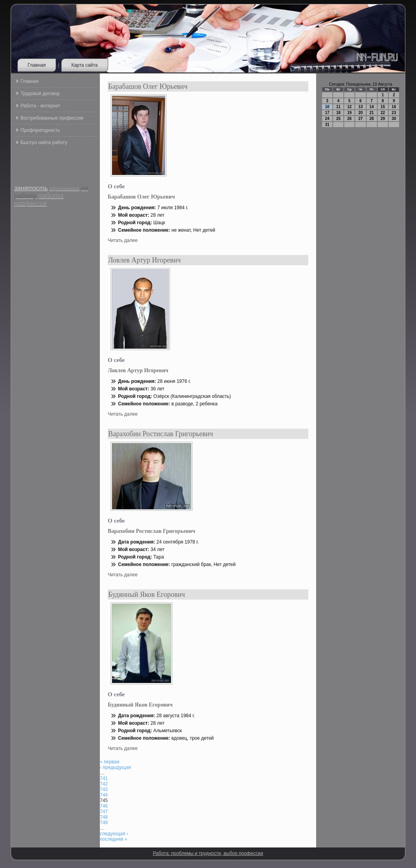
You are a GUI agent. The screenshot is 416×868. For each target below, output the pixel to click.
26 (349, 119)
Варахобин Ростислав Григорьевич (161, 434)
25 (338, 119)
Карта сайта (85, 65)
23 (394, 113)
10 (327, 107)
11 (338, 107)
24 (327, 119)
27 (361, 119)
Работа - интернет (40, 106)
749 (104, 823)
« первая (110, 762)
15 (383, 107)
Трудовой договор (40, 94)
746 (104, 806)
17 (327, 113)
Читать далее (123, 240)
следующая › (114, 834)
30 (394, 119)
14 (372, 107)
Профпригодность (40, 130)
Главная (37, 65)
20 (361, 113)
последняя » (113, 839)
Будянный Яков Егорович (147, 594)
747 (104, 812)
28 (372, 119)
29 (383, 119)
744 (104, 795)
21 (372, 113)
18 (338, 113)
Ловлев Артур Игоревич (144, 260)
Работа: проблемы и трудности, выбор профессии (208, 853)
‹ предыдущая (115, 767)
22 (383, 113)
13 (361, 107)
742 (104, 784)
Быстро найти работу (44, 142)
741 (104, 778)
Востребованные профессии (52, 118)
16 (394, 107)
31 (327, 125)
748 (104, 817)
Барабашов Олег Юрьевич (148, 86)
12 (349, 107)
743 (104, 789)
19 (349, 113)
